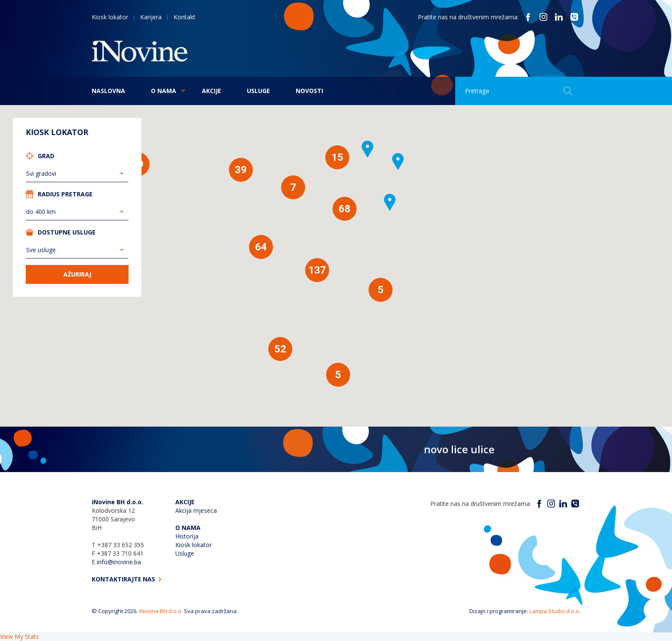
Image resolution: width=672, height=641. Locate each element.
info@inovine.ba (119, 562)
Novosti (309, 91)
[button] (398, 162)
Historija (187, 536)
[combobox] (77, 174)
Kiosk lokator (110, 17)
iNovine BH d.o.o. (161, 611)
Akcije (211, 91)
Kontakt (184, 17)
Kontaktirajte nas (127, 579)
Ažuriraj (77, 274)
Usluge (258, 91)
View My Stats (19, 636)
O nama (163, 91)
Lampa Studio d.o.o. (555, 611)
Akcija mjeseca (196, 510)
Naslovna (108, 91)
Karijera (151, 17)
